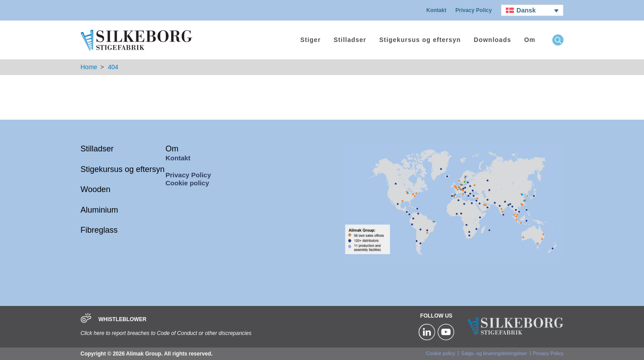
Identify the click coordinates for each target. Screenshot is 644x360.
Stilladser (350, 40)
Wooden (95, 189)
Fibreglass (99, 230)
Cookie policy (187, 183)
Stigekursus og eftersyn (420, 40)
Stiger (310, 40)
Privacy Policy (473, 10)
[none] (532, 10)
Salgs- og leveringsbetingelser (494, 353)
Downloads (492, 40)
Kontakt (436, 10)
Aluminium (99, 210)
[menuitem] (532, 10)
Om (530, 40)
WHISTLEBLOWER (122, 319)
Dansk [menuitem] (526, 10)
